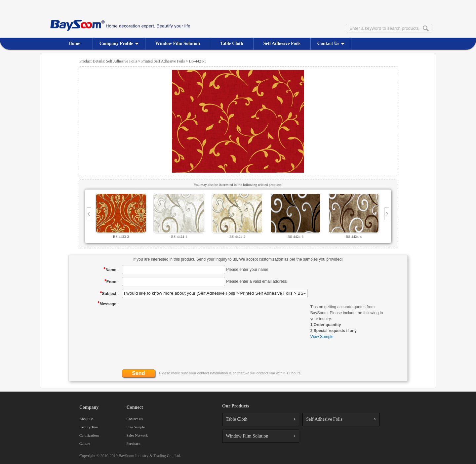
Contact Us (331, 43)
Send (138, 373)
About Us (86, 419)
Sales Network (137, 435)
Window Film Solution (178, 43)
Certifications (89, 435)
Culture (85, 443)
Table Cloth (232, 43)
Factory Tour (89, 427)
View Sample (322, 337)
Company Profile (119, 43)
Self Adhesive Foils (282, 43)
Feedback (134, 443)
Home (74, 43)
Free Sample (136, 427)
